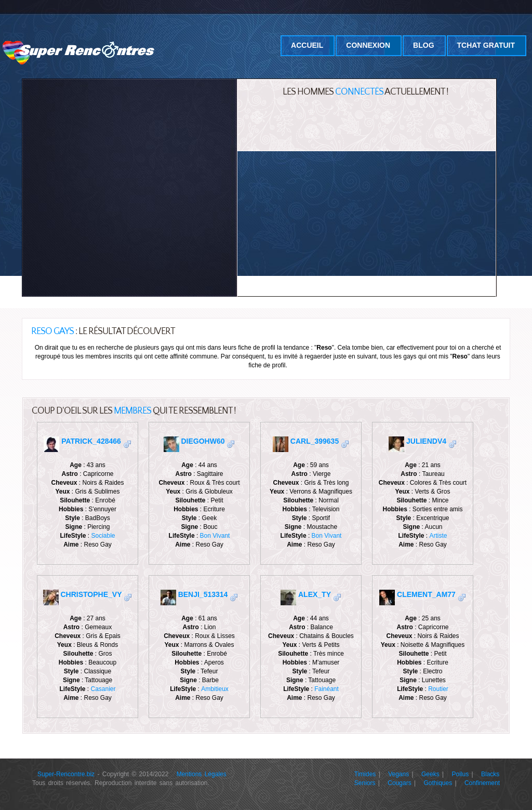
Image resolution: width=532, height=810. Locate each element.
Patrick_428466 (91, 441)
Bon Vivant (215, 536)
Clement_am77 (426, 594)
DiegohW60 (203, 441)
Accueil (307, 45)
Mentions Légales (202, 774)
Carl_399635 (315, 441)
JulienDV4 (426, 441)
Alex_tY (315, 594)
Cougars (399, 783)
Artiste (438, 536)
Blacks (490, 774)
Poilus (461, 774)
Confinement (482, 783)
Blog (423, 45)
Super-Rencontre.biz (66, 774)
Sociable (103, 536)
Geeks (430, 774)
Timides (365, 774)
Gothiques (438, 783)
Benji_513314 (203, 594)
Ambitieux (215, 689)
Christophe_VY (91, 594)
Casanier (103, 689)
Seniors (365, 783)
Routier (438, 689)
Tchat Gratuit (486, 45)
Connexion (368, 45)
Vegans (398, 774)
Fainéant (327, 689)
